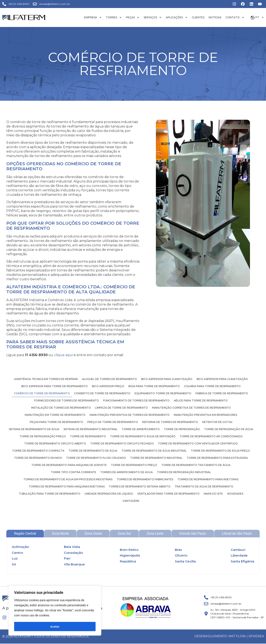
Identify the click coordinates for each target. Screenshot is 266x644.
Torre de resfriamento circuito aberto (55, 443)
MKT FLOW (237, 636)
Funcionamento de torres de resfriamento (136, 400)
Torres (114, 17)
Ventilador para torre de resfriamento (168, 494)
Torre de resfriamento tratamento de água (196, 465)
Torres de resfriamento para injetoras (208, 479)
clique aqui (63, 355)
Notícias (215, 17)
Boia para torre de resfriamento (154, 386)
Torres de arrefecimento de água (127, 472)
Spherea (256, 636)
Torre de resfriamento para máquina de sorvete (69, 465)
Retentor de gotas (217, 422)
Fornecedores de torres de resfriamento (67, 400)
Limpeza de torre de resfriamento (122, 408)
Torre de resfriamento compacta (38, 451)
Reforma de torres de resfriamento (170, 422)
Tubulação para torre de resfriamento (50, 494)
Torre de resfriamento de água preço (220, 451)
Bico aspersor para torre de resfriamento (55, 386)
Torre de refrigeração (182, 429)
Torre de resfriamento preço (134, 465)
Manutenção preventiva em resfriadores (205, 415)
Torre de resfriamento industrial (156, 458)
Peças (133, 17)
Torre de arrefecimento (141, 429)
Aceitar (55, 627)
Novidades (235, 494)
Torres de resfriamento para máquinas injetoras (67, 486)
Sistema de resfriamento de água (34, 429)
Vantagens (131, 501)
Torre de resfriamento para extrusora (217, 458)
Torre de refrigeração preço (43, 436)
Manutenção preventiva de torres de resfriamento (130, 415)
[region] (55, 611)
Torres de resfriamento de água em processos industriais (68, 479)
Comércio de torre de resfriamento (42, 393)
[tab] (25, 534)
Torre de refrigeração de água (229, 429)
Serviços (153, 17)
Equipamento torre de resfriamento (163, 393)
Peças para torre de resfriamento (56, 422)
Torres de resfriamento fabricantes (145, 479)
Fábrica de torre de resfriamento (222, 393)
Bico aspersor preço (108, 386)
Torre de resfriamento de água (93, 451)
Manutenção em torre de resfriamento (55, 415)
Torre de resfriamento (88, 436)
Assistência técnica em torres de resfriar (46, 379)
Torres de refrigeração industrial (184, 472)
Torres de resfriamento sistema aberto (140, 486)
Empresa (93, 17)
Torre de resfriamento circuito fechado (122, 443)
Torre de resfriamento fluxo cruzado (96, 458)
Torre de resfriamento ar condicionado (211, 436)
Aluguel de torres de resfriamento (109, 379)
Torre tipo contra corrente (74, 472)
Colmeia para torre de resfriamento (212, 386)
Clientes (198, 17)
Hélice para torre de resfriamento (201, 400)
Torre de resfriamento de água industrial (154, 451)
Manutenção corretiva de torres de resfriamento (191, 408)
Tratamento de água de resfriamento (204, 486)
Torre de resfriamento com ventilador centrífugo (198, 443)
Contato (235, 17)
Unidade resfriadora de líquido (109, 494)
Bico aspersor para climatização (167, 379)
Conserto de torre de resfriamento (102, 393)
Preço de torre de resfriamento (113, 422)
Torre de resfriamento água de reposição (143, 436)
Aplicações (177, 17)
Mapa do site (213, 494)
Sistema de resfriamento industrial (90, 429)
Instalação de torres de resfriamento (61, 408)
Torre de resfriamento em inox (38, 458)
